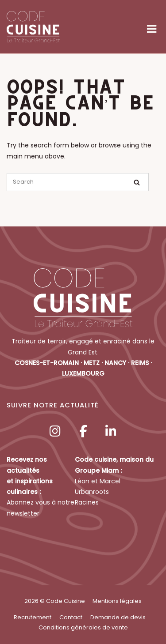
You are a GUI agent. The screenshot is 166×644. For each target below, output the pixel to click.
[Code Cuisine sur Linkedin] (111, 431)
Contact (71, 617)
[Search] (137, 183)
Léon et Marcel (98, 481)
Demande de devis (118, 617)
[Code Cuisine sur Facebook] (83, 431)
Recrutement (33, 617)
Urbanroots (92, 492)
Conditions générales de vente (83, 627)
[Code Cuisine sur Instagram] (55, 431)
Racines (87, 502)
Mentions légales (117, 601)
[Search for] (78, 182)
